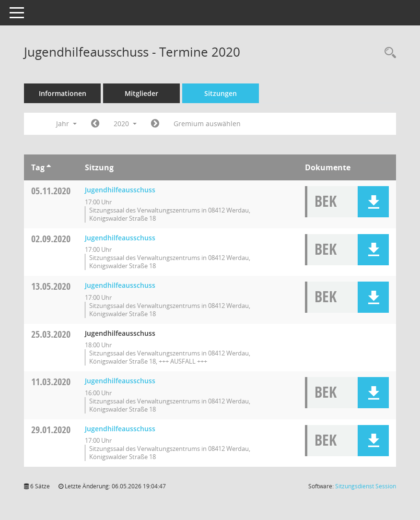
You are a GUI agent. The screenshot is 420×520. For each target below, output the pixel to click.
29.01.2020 (51, 430)
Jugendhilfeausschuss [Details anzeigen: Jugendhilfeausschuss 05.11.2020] (120, 190)
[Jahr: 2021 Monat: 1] (155, 124)
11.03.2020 (51, 382)
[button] (373, 202)
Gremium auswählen (207, 124)
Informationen (63, 93)
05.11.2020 (51, 191)
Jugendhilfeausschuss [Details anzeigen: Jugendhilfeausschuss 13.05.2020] (120, 285)
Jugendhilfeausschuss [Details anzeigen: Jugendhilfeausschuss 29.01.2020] (120, 429)
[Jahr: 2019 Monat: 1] (95, 124)
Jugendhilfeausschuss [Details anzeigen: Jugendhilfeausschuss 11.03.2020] (120, 381)
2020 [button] (125, 124)
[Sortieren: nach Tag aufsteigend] (49, 167)
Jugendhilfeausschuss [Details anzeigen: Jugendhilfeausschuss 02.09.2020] (120, 238)
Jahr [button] (66, 124)
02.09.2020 (51, 239)
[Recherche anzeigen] (388, 53)
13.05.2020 (51, 286)
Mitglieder (141, 93)
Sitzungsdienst (366, 486)
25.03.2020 (51, 334)
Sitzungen (221, 93)
